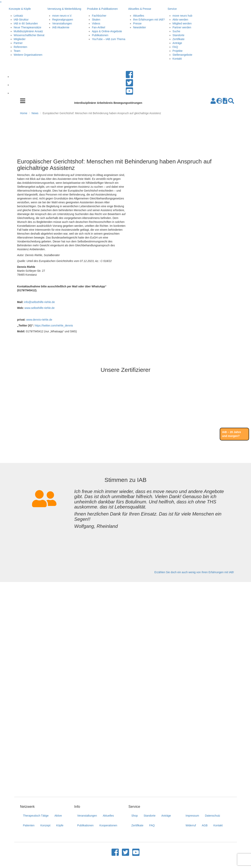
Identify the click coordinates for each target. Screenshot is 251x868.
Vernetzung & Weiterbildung (64, 9)
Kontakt (177, 59)
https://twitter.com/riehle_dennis (54, 325)
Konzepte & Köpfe (20, 9)
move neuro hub (182, 16)
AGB (205, 825)
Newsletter (139, 27)
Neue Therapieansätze (27, 27)
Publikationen (100, 35)
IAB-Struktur (21, 20)
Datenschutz (213, 816)
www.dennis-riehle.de (39, 320)
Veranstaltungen (62, 23)
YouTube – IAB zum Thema (109, 39)
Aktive (58, 816)
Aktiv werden (180, 20)
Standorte (178, 35)
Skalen (96, 20)
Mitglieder (20, 39)
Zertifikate (178, 39)
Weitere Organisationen (28, 55)
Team (17, 51)
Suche (176, 31)
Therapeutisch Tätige (36, 816)
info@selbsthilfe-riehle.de (39, 302)
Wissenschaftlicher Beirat (29, 35)
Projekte (177, 51)
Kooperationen (108, 825)
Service (172, 9)
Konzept (45, 825)
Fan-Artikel (98, 27)
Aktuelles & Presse (140, 9)
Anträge (177, 43)
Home (24, 113)
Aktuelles (139, 16)
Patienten (29, 825)
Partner (18, 43)
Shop (135, 816)
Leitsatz (18, 16)
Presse (137, 23)
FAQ (175, 47)
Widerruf (191, 825)
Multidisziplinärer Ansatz (28, 31)
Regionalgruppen (63, 20)
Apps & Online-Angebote (107, 31)
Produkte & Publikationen (102, 9)
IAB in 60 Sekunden (26, 23)
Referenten (20, 47)
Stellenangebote (182, 55)
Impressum (192, 816)
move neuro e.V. (62, 16)
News (35, 113)
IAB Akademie (61, 27)
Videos (96, 23)
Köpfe (60, 825)
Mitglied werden (182, 23)
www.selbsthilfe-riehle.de (39, 308)
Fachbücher (99, 16)
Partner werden (182, 27)
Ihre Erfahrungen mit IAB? (149, 20)
